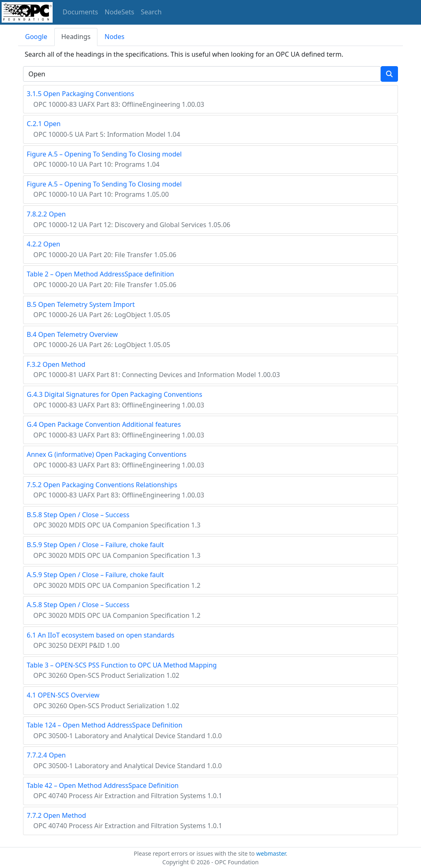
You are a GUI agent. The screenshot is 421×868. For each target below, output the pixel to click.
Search (152, 12)
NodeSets (120, 12)
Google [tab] (36, 37)
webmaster (271, 853)
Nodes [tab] (114, 37)
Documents (80, 12)
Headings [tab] (76, 37)
